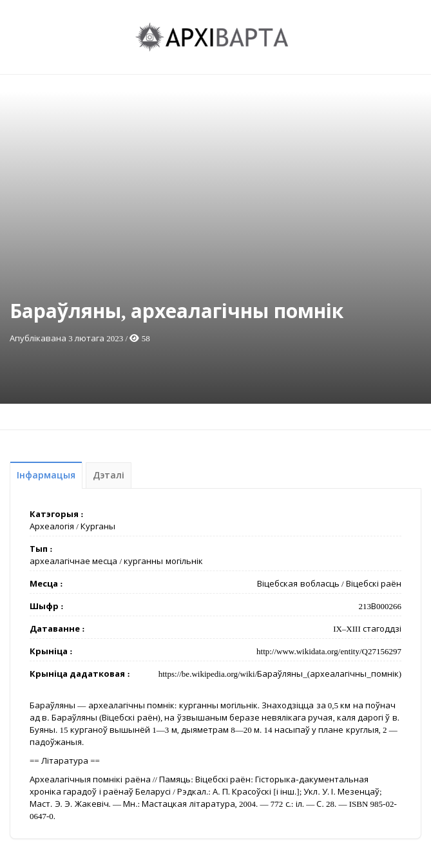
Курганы (98, 526)
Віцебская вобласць (298, 584)
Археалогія (52, 526)
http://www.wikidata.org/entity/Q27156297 (329, 651)
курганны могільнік (163, 561)
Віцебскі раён (374, 584)
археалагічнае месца (73, 561)
